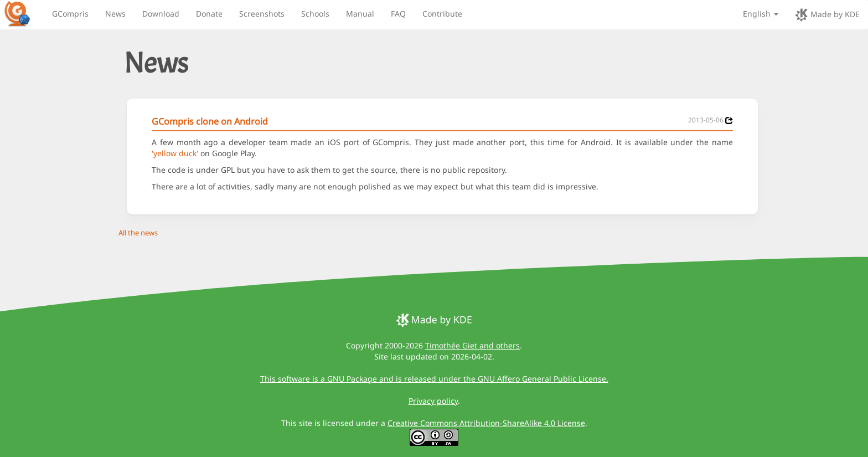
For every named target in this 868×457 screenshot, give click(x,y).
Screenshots (262, 14)
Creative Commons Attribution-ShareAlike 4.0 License (486, 423)
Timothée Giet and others (472, 345)
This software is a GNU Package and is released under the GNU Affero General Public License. (434, 379)
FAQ (398, 14)
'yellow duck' (175, 153)
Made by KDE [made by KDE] (827, 15)
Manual (360, 14)
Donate (209, 14)
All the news (138, 233)
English (761, 14)
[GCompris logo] (24, 13)
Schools (315, 14)
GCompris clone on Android (210, 121)
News (115, 14)
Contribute (442, 14)
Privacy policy (433, 401)
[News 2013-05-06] (729, 120)
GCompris (70, 14)
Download (161, 14)
